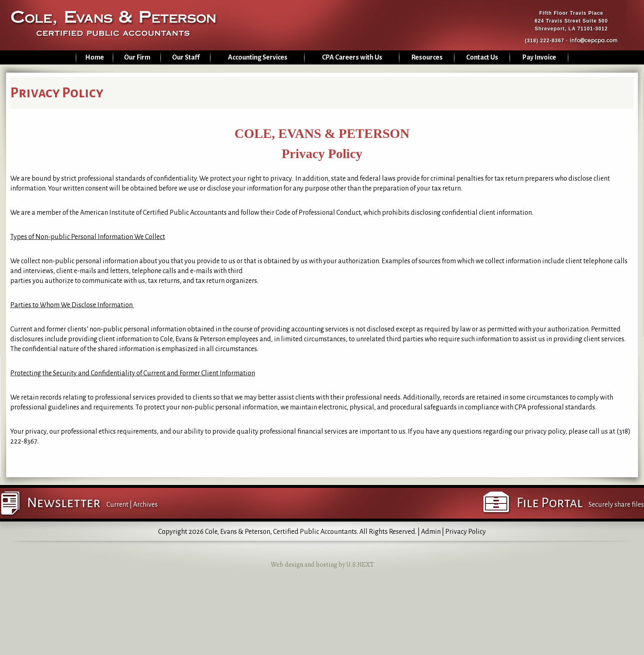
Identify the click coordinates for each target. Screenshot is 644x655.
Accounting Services (258, 57)
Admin (431, 532)
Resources (427, 57)
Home (94, 57)
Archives (145, 505)
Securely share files (616, 505)
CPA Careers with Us (352, 57)
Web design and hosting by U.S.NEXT (322, 565)
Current (117, 505)
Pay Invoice (539, 57)
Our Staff (186, 57)
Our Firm (137, 57)
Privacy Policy (466, 532)
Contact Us (482, 57)
